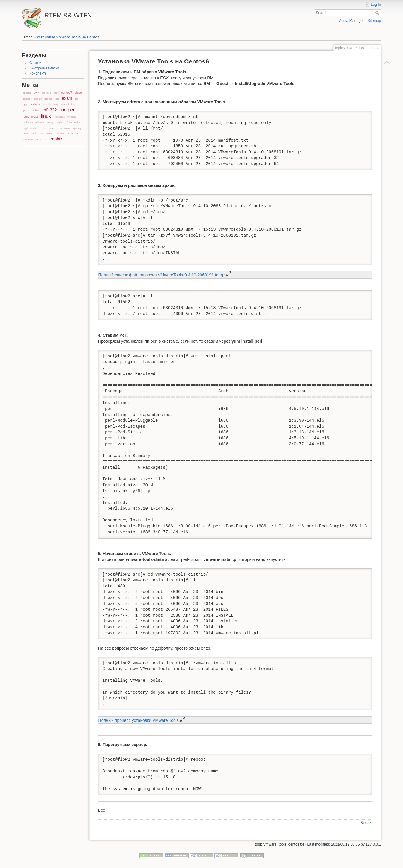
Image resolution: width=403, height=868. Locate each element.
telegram (28, 140)
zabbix (56, 139)
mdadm (72, 117)
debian (38, 99)
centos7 (67, 93)
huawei (65, 105)
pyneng (77, 128)
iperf (74, 105)
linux (46, 116)
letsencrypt (30, 117)
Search (378, 13)
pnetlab (54, 128)
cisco (78, 93)
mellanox (28, 123)
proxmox (65, 128)
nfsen (69, 123)
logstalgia (59, 117)
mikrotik (40, 123)
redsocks (60, 134)
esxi (57, 99)
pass (44, 128)
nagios (60, 123)
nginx (77, 123)
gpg (25, 105)
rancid (49, 134)
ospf (25, 128)
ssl (77, 133)
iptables (36, 111)
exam (67, 98)
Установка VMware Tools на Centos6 (69, 37)
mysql (50, 123)
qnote (26, 134)
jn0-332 (50, 110)
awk (36, 93)
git (76, 99)
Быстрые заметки (44, 68)
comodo (27, 99)
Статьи (35, 63)
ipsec (26, 111)
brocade (46, 93)
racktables (37, 134)
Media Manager (351, 21)
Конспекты (38, 73)
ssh (70, 133)
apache (27, 93)
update (39, 140)
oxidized (35, 128)
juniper (67, 110)
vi (46, 140)
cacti (56, 93)
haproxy (54, 105)
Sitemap (374, 21)
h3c (45, 105)
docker (48, 99)
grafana (35, 104)
